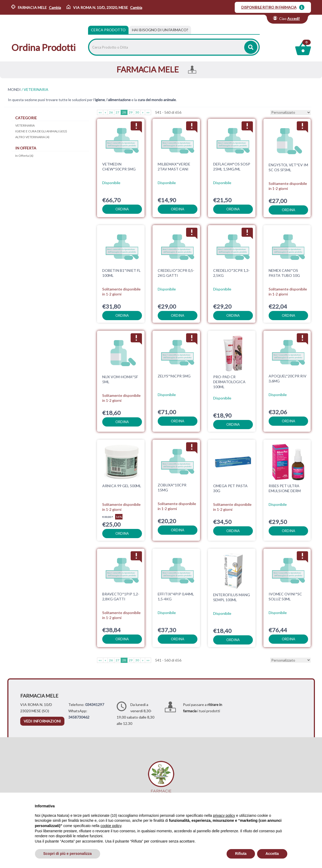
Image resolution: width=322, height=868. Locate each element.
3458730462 (79, 717)
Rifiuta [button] (241, 854)
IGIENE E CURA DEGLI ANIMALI (41, 131)
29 (131, 112)
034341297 (95, 705)
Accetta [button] (272, 854)
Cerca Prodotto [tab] (108, 30)
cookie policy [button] (111, 826)
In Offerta (24, 156)
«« (100, 112)
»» (148, 112)
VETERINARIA (25, 125)
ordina (122, 209)
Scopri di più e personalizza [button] (68, 854)
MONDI (14, 90)
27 (117, 112)
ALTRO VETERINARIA (32, 137)
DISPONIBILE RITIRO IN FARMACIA (269, 7)
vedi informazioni (42, 721)
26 (111, 112)
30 (137, 112)
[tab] (160, 30)
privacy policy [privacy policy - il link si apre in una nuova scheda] (224, 815)
